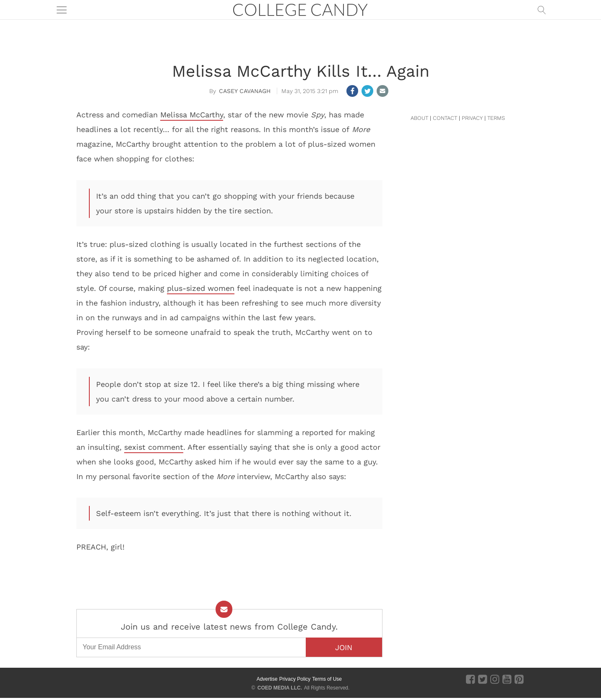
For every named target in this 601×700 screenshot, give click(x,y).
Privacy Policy (295, 679)
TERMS (496, 118)
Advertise (267, 679)
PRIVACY (472, 118)
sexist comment (154, 447)
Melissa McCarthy (192, 115)
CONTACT (445, 118)
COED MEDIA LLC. (280, 688)
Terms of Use (327, 679)
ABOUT (419, 118)
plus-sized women (201, 288)
